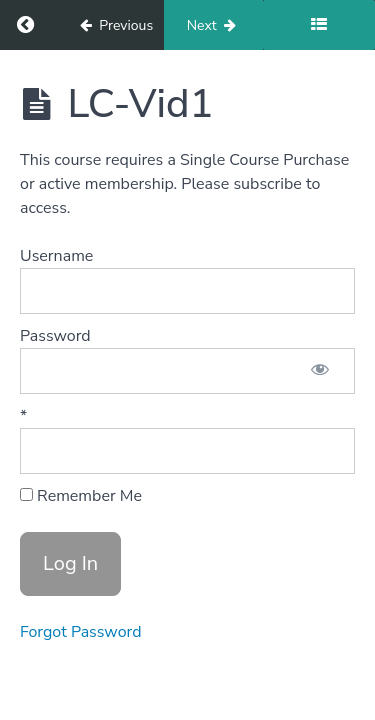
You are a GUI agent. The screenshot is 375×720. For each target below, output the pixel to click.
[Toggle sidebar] (319, 25)
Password (55, 336)
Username (56, 256)
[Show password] (320, 371)
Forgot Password (81, 632)
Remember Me (81, 496)
